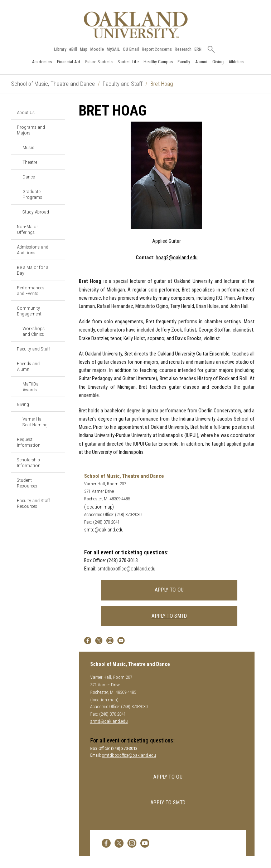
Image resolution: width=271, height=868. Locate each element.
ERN (198, 49)
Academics (42, 62)
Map (84, 49)
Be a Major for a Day (33, 270)
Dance (29, 177)
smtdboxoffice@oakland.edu (126, 569)
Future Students (99, 62)
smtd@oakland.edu (104, 530)
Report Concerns (157, 49)
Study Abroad (36, 212)
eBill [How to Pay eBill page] (73, 49)
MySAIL (114, 49)
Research (183, 49)
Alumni (201, 62)
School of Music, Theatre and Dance (53, 84)
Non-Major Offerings (27, 229)
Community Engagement (29, 311)
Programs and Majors (31, 130)
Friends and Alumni (28, 366)
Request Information (29, 442)
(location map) (99, 507)
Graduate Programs (32, 194)
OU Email (131, 49)
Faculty (184, 62)
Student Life (128, 62)
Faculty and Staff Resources (33, 503)
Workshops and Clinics (34, 331)
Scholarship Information (29, 462)
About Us (26, 112)
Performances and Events (31, 290)
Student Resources (27, 483)
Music (28, 147)
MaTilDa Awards (31, 387)
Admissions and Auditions (33, 250)
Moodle (97, 49)
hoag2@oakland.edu (177, 258)
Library (61, 49)
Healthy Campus (158, 62)
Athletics (236, 62)
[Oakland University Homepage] (136, 25)
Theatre (30, 162)
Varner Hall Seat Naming (35, 422)
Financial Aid (69, 62)
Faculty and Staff (123, 84)
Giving (218, 62)
